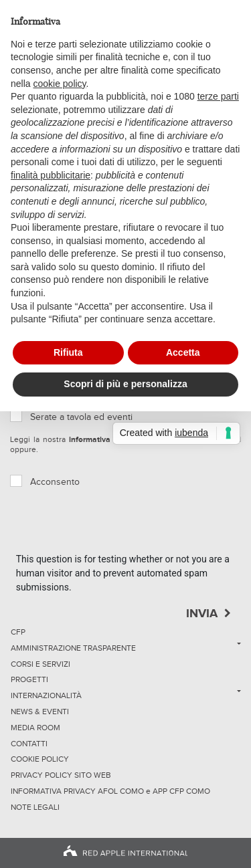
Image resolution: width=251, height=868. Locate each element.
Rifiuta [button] (68, 352)
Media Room (35, 728)
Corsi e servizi (40, 665)
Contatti (29, 744)
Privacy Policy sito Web (61, 776)
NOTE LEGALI (35, 808)
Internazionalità (46, 696)
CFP (18, 633)
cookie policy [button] (59, 84)
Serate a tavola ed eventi (81, 417)
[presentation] (118, 526)
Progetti (29, 680)
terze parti (218, 96)
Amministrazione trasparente (73, 649)
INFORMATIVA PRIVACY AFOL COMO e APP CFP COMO (110, 792)
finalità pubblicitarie (51, 175)
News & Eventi (40, 712)
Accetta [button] (183, 352)
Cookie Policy (40, 760)
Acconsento (55, 482)
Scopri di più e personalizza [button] (125, 384)
